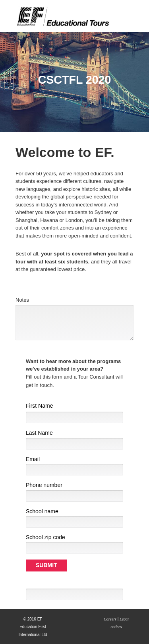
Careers (110, 619)
